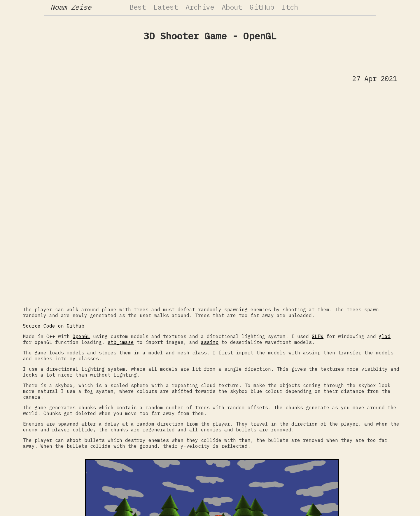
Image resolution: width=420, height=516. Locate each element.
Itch (290, 7)
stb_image (121, 342)
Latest (166, 7)
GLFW (318, 336)
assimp (210, 342)
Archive (200, 7)
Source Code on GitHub (54, 326)
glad (385, 336)
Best (138, 7)
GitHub (262, 7)
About (232, 7)
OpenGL (81, 336)
